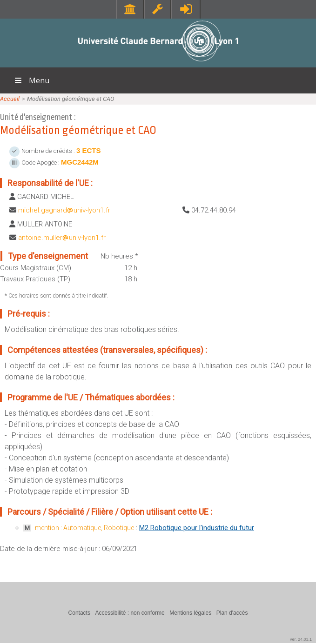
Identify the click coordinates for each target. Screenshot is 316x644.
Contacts (79, 613)
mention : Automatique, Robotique (84, 528)
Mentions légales (190, 613)
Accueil (10, 99)
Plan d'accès (232, 613)
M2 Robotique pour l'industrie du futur (197, 528)
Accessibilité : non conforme (130, 613)
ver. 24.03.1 (301, 639)
